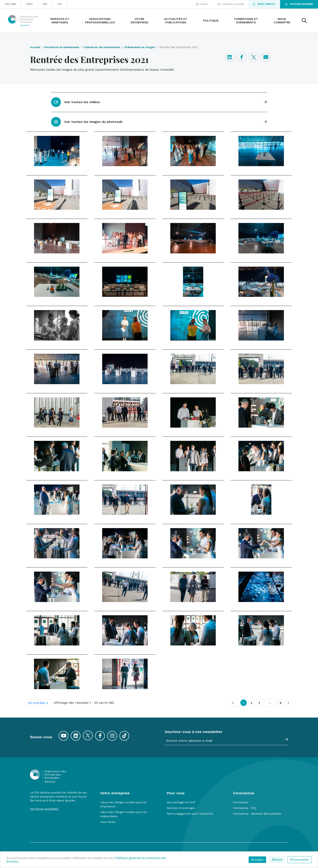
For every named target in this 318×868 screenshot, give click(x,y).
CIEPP (29, 4)
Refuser (277, 860)
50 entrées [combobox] (40, 703)
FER (45, 4)
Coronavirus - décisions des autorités (257, 814)
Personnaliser (300, 860)
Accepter (257, 860)
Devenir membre (299, 4)
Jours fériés (108, 822)
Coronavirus (241, 802)
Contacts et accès (231, 4)
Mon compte (264, 4)
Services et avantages (181, 808)
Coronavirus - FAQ (245, 808)
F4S (60, 4)
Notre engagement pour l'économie (190, 814)
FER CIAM (10, 4)
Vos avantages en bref (181, 802)
